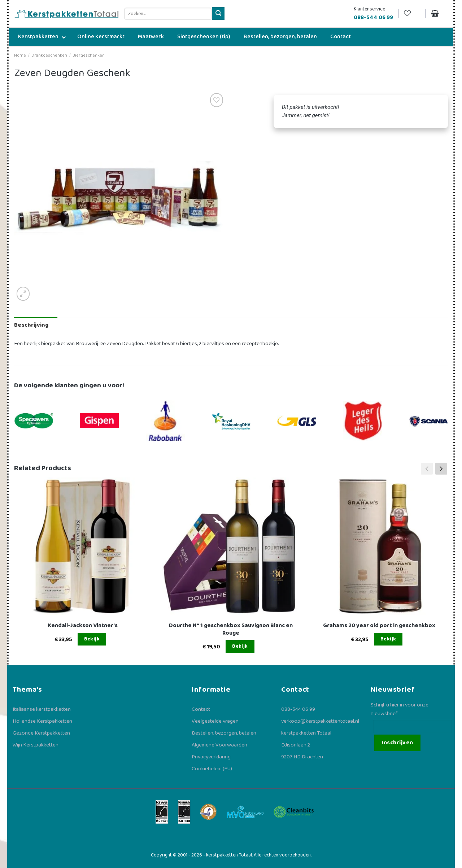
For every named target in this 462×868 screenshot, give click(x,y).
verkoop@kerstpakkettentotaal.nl (320, 721)
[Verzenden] (218, 14)
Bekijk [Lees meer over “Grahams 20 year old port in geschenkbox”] (388, 639)
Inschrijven (397, 743)
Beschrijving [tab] (31, 325)
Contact (201, 709)
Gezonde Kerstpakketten (41, 733)
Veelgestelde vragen (215, 721)
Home (20, 55)
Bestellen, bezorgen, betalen (224, 733)
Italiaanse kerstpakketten (42, 709)
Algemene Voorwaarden (219, 745)
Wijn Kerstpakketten (36, 745)
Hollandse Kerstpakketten (42, 721)
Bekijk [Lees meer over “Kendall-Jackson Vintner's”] (92, 639)
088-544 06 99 (298, 709)
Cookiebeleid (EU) (212, 769)
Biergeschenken (89, 55)
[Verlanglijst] (412, 14)
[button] (441, 468)
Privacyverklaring (211, 757)
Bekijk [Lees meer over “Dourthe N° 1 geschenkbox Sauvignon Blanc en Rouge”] (240, 646)
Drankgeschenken (49, 55)
